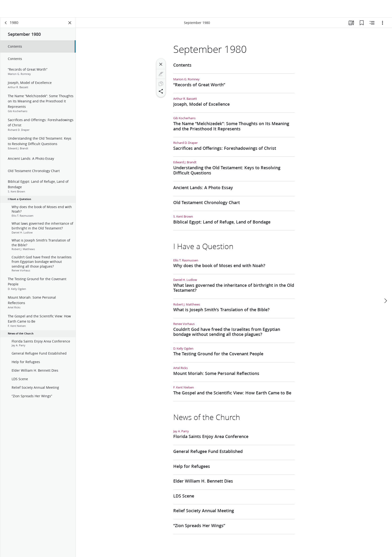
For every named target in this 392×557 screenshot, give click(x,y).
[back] (6, 23)
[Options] (383, 23)
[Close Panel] (70, 23)
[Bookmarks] (362, 23)
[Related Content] (372, 23)
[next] (385, 283)
